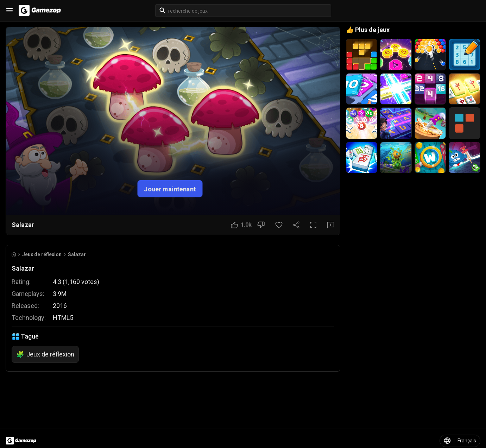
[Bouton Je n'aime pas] (261, 225)
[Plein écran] (313, 225)
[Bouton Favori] (279, 225)
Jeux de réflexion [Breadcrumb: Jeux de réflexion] (42, 254)
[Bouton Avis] (331, 225)
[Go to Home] (14, 254)
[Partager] (296, 225)
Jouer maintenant (170, 188)
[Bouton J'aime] (241, 225)
